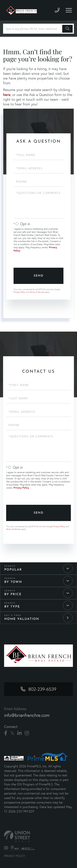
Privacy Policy (20, 292)
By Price (13, 594)
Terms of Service (37, 292)
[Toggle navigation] (69, 10)
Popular (13, 570)
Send (39, 276)
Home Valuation (22, 619)
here (7, 95)
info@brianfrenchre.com (27, 715)
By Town (13, 582)
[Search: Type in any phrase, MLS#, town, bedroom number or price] (33, 29)
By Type (12, 607)
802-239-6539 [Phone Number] (42, 689)
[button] (67, 29)
